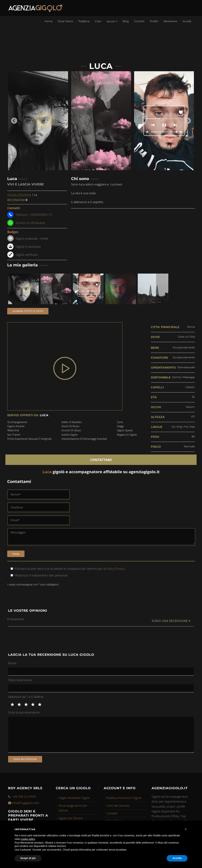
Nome (12, 663)
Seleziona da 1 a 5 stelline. (26, 697)
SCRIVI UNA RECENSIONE (171, 621)
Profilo (154, 21)
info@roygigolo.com (25, 803)
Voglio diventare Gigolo (74, 798)
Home (49, 21)
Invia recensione (25, 759)
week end (13, 430)
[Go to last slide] (14, 121)
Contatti (139, 21)
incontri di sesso (71, 430)
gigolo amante (16, 426)
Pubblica (84, 21)
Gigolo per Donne (71, 818)
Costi (98, 21)
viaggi (120, 426)
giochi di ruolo (70, 426)
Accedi (187, 21)
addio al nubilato (72, 422)
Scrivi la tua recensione (24, 712)
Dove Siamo (65, 21)
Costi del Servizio (118, 805)
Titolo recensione (20, 680)
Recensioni (170, 21)
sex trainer (14, 435)
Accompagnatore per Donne (73, 808)
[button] (186, 829)
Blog (126, 21)
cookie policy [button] (28, 839)
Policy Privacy (115, 569)
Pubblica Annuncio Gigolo (124, 798)
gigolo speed (125, 430)
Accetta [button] (177, 858)
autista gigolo (69, 435)
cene (120, 422)
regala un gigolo (127, 435)
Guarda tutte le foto (28, 311)
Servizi (112, 21)
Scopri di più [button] (28, 858)
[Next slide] (188, 121)
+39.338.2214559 (24, 797)
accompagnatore (17, 422)
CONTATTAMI (101, 460)
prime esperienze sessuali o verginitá (29, 439)
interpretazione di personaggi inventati (84, 439)
